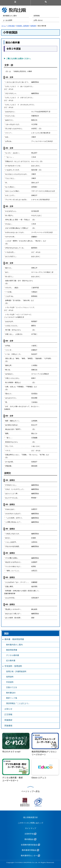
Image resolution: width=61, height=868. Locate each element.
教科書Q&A (11, 693)
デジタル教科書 (13, 655)
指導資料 (33, 26)
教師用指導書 (12, 650)
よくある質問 (8, 20)
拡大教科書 (11, 661)
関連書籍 (8, 726)
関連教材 (8, 720)
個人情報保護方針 (31, 817)
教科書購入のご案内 (10, 16)
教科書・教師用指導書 (14, 639)
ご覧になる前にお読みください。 (19, 59)
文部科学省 (29, 834)
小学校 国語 (11, 26)
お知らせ (8, 709)
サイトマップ (31, 828)
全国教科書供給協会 (29, 845)
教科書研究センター (29, 856)
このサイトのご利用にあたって (31, 823)
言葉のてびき (12, 687)
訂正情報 (8, 714)
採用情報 (37, 16)
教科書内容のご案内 (14, 645)
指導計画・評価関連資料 (16, 672)
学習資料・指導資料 (23, 26)
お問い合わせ (38, 20)
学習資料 (10, 682)
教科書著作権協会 (29, 850)
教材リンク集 (12, 698)
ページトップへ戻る (30, 791)
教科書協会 (29, 839)
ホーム (4, 26)
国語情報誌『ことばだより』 (18, 703)
